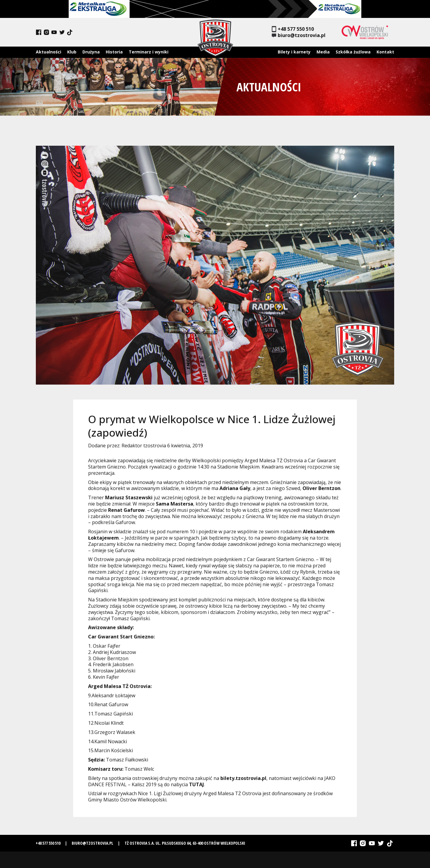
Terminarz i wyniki (149, 52)
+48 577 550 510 (293, 29)
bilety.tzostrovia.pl (243, 781)
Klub (72, 52)
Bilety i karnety (294, 52)
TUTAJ (196, 787)
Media (323, 52)
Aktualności (49, 52)
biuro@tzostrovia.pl (299, 35)
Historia (114, 52)
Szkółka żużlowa (353, 52)
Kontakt (385, 52)
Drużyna (91, 52)
